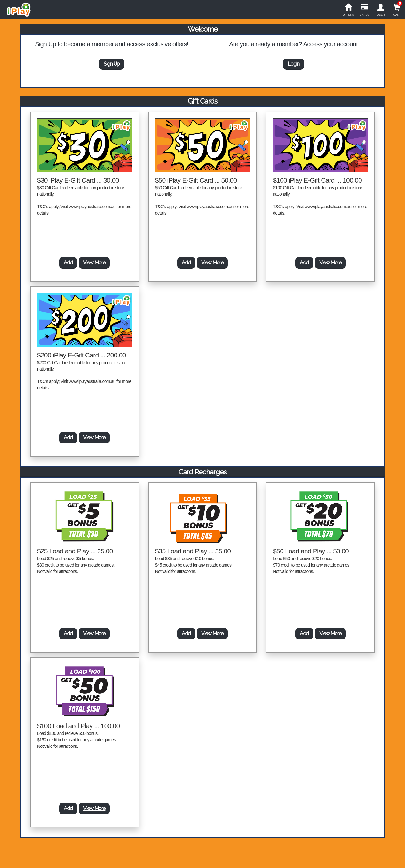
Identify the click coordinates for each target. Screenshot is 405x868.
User (381, 10)
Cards (365, 10)
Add (68, 263)
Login (294, 64)
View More (94, 263)
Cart (397, 10)
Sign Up (112, 64)
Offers (349, 10)
